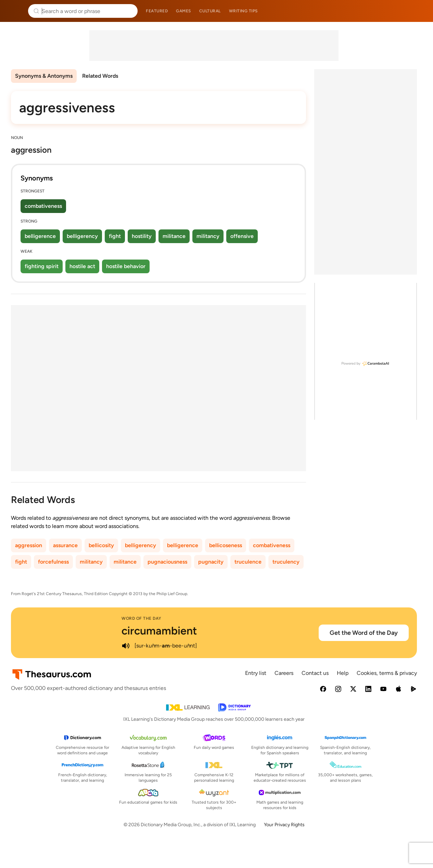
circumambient (159, 631)
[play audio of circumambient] (126, 646)
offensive (242, 236)
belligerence (40, 236)
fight (115, 236)
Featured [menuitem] (157, 11)
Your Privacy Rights (284, 825)
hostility (142, 236)
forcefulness (53, 562)
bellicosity (101, 545)
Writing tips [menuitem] (243, 11)
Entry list (256, 673)
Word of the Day (142, 618)
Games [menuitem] (183, 11)
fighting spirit (42, 266)
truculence (248, 562)
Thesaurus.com (15, 11)
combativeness (43, 206)
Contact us (315, 673)
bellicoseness (226, 545)
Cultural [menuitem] (210, 11)
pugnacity (211, 562)
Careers (284, 673)
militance (174, 236)
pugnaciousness (167, 562)
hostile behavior (126, 266)
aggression (29, 545)
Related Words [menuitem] (100, 76)
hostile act (82, 266)
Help (343, 673)
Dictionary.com (418, 11)
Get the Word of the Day (364, 633)
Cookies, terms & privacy (387, 673)
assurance (65, 545)
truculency (286, 562)
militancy (208, 236)
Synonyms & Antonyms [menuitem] (44, 76)
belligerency (82, 236)
